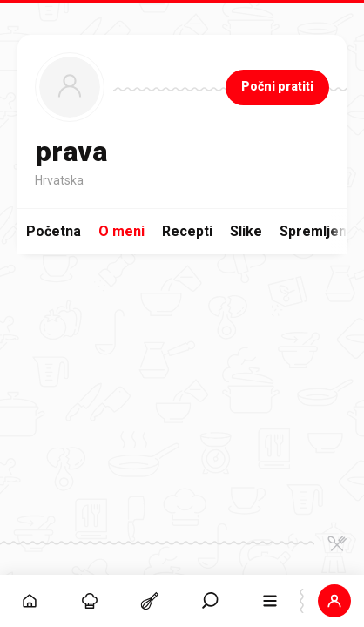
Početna (54, 231)
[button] (334, 601)
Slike (246, 231)
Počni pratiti (277, 86)
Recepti (187, 231)
